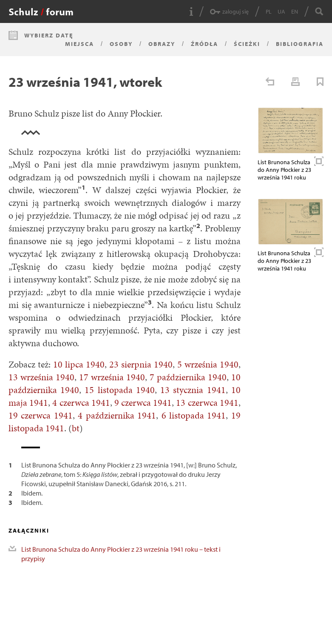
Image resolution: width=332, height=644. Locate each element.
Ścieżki (247, 44)
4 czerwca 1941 (81, 403)
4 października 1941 (117, 415)
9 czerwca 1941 (143, 403)
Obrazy (162, 44)
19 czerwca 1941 (41, 415)
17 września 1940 (112, 377)
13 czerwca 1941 (207, 403)
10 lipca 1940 (79, 364)
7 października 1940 (188, 377)
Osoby (121, 44)
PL (269, 11)
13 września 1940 (41, 377)
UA (281, 11)
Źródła (204, 44)
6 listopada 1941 (194, 415)
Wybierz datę (49, 35)
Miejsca (79, 44)
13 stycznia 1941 (193, 390)
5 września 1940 (208, 364)
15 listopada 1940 (119, 390)
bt (76, 428)
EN (295, 11)
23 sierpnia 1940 (141, 364)
